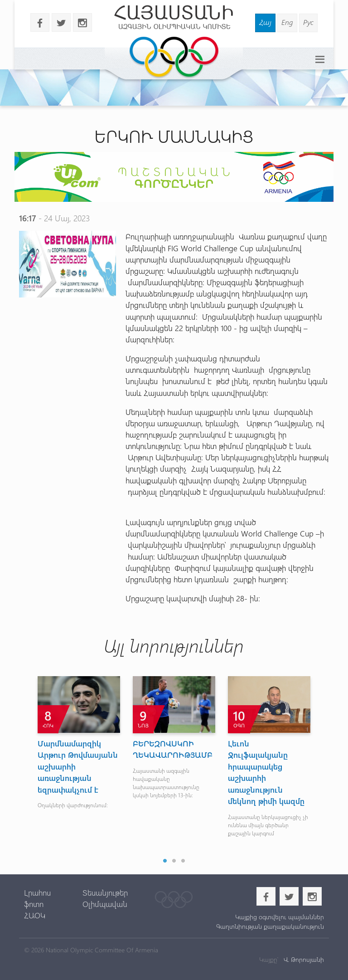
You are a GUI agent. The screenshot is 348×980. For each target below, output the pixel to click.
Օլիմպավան (105, 904)
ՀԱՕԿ (35, 915)
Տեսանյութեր (105, 892)
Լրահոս (37, 892)
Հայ (265, 22)
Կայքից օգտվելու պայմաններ (280, 917)
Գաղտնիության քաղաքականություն (270, 926)
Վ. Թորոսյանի (303, 959)
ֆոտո (34, 904)
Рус (308, 22)
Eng (287, 22)
